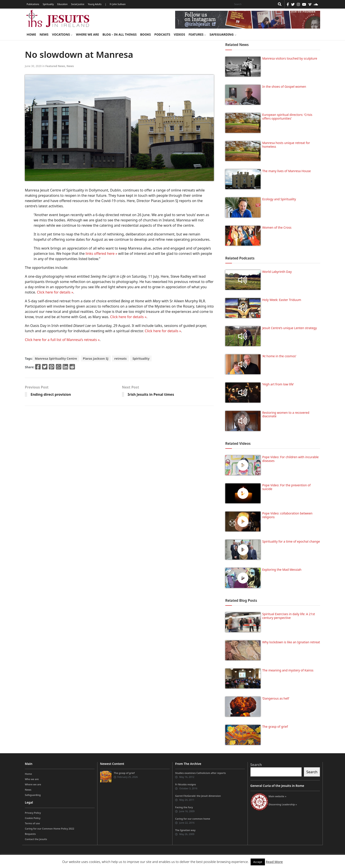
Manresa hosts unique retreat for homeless (286, 145)
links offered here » (101, 253)
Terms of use (32, 823)
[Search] (254, 4)
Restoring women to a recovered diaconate (286, 414)
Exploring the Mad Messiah (282, 570)
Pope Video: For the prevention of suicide (286, 487)
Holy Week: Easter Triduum (282, 300)
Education (62, 4)
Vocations (62, 34)
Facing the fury (184, 807)
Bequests (30, 834)
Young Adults (95, 4)
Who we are (32, 779)
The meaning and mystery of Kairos (288, 670)
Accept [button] (258, 862)
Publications (33, 4)
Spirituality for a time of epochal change (291, 541)
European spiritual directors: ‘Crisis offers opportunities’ (287, 117)
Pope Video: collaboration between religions (287, 515)
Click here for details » (55, 292)
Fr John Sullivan (118, 4)
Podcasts (162, 34)
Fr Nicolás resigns (185, 784)
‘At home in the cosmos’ (279, 356)
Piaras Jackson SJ (96, 358)
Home (31, 34)
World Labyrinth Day (277, 272)
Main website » (278, 796)
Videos (179, 34)
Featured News (55, 66)
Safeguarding (223, 34)
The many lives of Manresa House (287, 171)
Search (256, 765)
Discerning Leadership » (283, 804)
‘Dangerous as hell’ (276, 698)
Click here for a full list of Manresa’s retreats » (62, 340)
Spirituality (48, 4)
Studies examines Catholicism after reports (200, 773)
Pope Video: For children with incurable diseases (291, 459)
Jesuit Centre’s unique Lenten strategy (290, 328)
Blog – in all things (120, 34)
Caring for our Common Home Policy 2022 (50, 829)
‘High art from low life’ (278, 384)
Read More (274, 862)
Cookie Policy (33, 818)
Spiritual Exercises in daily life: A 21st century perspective (289, 616)
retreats (120, 358)
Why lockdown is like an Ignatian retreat (291, 642)
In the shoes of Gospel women (284, 87)
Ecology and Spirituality (279, 199)
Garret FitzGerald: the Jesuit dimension (198, 796)
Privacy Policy (33, 813)
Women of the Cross (277, 227)
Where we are (87, 34)
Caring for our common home (193, 819)
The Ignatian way (185, 830)
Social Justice (78, 4)
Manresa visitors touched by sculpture (290, 58)
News (44, 34)
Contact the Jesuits (36, 839)
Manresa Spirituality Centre (56, 358)
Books (145, 34)
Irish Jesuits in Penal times (151, 394)
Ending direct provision (51, 394)
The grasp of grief (275, 727)
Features (197, 34)
